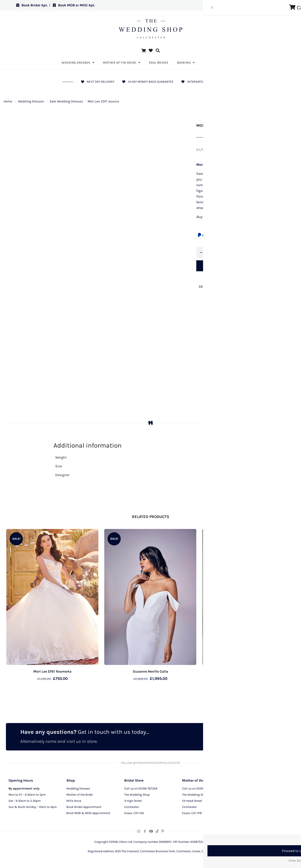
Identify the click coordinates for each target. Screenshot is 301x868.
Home (8, 101)
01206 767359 (148, 790)
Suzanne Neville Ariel (248, 671)
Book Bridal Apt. (32, 5)
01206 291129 (205, 790)
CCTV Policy (248, 802)
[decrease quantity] (201, 253)
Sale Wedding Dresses (66, 101)
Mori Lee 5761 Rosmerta (52, 671)
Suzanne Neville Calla (150, 671)
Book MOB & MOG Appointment (88, 814)
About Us (246, 790)
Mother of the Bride (80, 796)
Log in (277, 5)
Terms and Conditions (255, 808)
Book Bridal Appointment (84, 808)
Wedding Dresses (31, 101)
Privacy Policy (249, 796)
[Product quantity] (211, 253)
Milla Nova (74, 802)
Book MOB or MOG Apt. (74, 5)
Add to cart (229, 266)
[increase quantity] (220, 253)
